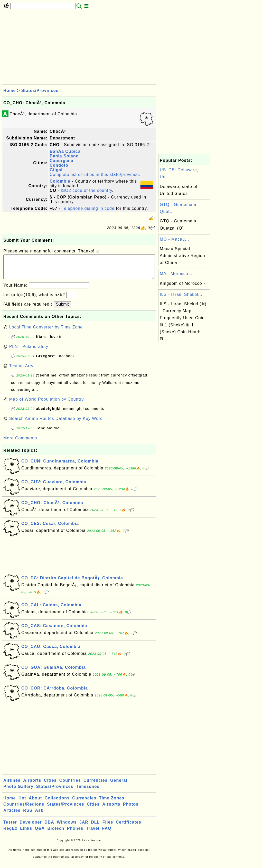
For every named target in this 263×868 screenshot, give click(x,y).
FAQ (107, 833)
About (35, 803)
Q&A (40, 833)
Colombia (60, 181)
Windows (67, 827)
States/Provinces (40, 91)
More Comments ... (23, 443)
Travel (93, 833)
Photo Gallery (18, 792)
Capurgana (62, 161)
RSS (28, 815)
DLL (95, 827)
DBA (49, 827)
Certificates (129, 827)
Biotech (56, 833)
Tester (10, 827)
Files (108, 827)
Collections (57, 803)
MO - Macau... (174, 239)
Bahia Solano (64, 156)
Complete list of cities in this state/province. (95, 174)
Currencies (96, 785)
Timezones (88, 792)
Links (26, 833)
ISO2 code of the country (86, 190)
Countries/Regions (24, 809)
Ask (39, 815)
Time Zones (112, 803)
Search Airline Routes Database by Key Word (56, 424)
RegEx (10, 833)
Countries (70, 785)
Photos (131, 809)
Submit (62, 309)
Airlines (12, 785)
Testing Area (22, 371)
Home (10, 91)
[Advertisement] (79, 48)
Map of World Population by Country (47, 404)
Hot (22, 803)
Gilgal (56, 170)
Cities (50, 785)
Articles (12, 815)
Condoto (59, 165)
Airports (32, 785)
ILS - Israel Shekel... (181, 294)
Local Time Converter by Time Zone (46, 332)
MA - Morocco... (176, 274)
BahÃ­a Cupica (65, 151)
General (119, 785)
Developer (31, 827)
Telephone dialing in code (88, 208)
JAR (84, 827)
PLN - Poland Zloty (29, 352)
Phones (75, 833)
